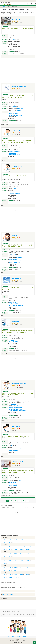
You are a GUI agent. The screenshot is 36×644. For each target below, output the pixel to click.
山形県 (21, 540)
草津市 (12, 187)
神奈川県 (11, 547)
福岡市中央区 (13, 254)
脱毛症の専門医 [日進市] (14, 451)
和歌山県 (4, 563)
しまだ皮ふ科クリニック (17, 278)
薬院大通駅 (19, 256)
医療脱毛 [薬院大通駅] (13, 259)
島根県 (21, 568)
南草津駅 (14, 189)
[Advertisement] (18, 71)
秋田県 (16, 540)
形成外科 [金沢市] (12, 302)
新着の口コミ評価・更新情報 (8, 594)
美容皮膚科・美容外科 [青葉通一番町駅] (16, 112)
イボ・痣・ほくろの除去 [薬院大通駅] (16, 261)
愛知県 (21, 554)
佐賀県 (10, 575)
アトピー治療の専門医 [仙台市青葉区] (16, 115)
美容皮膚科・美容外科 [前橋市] (15, 151)
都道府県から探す (34, 4)
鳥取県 (16, 568)
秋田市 (12, 479)
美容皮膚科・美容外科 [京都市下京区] (16, 408)
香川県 (4, 570)
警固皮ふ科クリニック (17, 235)
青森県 (10, 540)
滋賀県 (22, 561)
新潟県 (16, 549)
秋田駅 (20, 481)
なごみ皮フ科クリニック (17, 166)
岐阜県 (27, 554)
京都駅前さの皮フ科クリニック (19, 384)
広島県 (10, 568)
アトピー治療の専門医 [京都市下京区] (16, 409)
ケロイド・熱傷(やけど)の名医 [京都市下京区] (18, 411)
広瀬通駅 (19, 110)
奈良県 (28, 561)
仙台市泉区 (13, 40)
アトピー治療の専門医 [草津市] (15, 194)
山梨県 (21, 549)
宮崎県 (4, 577)
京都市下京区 (13, 404)
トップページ (26, 4)
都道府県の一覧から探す (7, 591)
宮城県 (4, 542)
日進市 (12, 446)
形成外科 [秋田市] (12, 482)
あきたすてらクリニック (17, 462)
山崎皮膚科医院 (15, 321)
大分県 (27, 575)
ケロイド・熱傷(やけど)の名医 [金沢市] (16, 306)
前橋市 (12, 150)
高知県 (15, 570)
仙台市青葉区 (13, 107)
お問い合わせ (26, 637)
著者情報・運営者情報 (12, 637)
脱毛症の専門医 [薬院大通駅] (14, 262)
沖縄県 (16, 577)
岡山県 (4, 568)
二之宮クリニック (16, 131)
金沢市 (12, 301)
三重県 (10, 556)
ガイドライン (20, 637)
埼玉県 (17, 547)
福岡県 (4, 575)
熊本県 (21, 575)
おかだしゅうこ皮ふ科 (17, 19)
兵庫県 (10, 561)
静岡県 (4, 556)
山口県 (27, 568)
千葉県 (24, 547)
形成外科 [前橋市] (12, 153)
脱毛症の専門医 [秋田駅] (14, 486)
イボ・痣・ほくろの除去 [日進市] (15, 449)
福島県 (10, 542)
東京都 (4, 547)
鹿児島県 (10, 577)
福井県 (16, 554)
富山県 (10, 554)
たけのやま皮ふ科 (16, 427)
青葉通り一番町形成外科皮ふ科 (19, 86)
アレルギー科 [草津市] (13, 192)
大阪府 (4, 561)
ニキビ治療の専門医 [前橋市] (14, 155)
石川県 (4, 554)
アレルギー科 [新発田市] (14, 342)
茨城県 (4, 549)
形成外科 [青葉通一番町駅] (14, 114)
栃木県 (29, 547)
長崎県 (16, 575)
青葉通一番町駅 (20, 109)
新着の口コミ (30, 4)
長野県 (27, 549)
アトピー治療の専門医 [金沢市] (15, 304)
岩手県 (27, 540)
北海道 (4, 540)
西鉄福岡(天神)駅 (19, 258)
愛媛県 (10, 570)
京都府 (16, 561)
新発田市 (12, 340)
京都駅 (17, 406)
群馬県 (10, 549)
